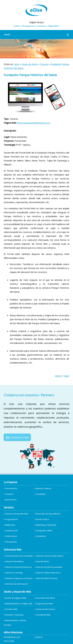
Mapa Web (53, 26)
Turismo (44, 64)
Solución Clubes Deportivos (48, 573)
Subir (67, 376)
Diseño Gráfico (42, 519)
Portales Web (11, 609)
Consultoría (41, 536)
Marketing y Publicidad (46, 525)
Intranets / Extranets (14, 615)
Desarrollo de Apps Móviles (48, 514)
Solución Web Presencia (47, 578)
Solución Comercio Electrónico (50, 556)
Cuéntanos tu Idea (17, 437)
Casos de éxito (29, 64)
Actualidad (40, 494)
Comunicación (11, 531)
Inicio (17, 26)
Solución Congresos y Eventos (19, 578)
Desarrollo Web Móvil (45, 598)
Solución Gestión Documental (49, 567)
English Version (37, 22)
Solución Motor (43, 561)
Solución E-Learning (14, 573)
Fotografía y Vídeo (44, 531)
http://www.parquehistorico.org (34, 123)
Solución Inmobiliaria (14, 561)
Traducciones (11, 536)
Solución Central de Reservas (18, 567)
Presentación (11, 488)
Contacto (42, 26)
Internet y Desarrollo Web (17, 514)
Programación (11, 519)
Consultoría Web (43, 615)
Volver (58, 376)
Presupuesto (29, 26)
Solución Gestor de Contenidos (19, 556)
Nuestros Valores (44, 488)
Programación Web (44, 604)
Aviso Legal (9, 641)
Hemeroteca (11, 500)
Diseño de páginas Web (16, 598)
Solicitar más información (17, 584)
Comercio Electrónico (45, 609)
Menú (36, 35)
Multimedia (10, 525)
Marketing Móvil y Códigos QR (19, 604)
